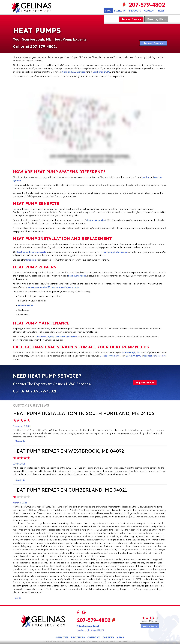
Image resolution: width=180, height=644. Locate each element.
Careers (108, 637)
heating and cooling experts (32, 252)
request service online (155, 356)
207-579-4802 (148, 5)
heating (146, 177)
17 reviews (154, 621)
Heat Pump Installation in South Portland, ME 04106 (83, 413)
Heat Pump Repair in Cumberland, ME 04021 (70, 490)
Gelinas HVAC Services (74, 72)
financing (31, 260)
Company (149, 11)
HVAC (108, 11)
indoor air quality (96, 220)
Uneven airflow (26, 306)
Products (135, 11)
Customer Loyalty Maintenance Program (56, 337)
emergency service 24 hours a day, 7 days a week (53, 287)
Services (62, 637)
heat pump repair (77, 276)
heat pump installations (115, 252)
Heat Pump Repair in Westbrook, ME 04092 (68, 451)
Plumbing (120, 11)
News (161, 11)
